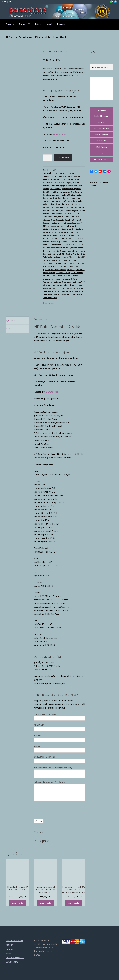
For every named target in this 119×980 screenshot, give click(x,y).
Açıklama (10, 320)
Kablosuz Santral (56, 251)
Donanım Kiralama (102, 128)
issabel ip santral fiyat (60, 248)
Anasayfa (10, 24)
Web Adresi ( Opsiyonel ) (45, 757)
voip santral (75, 288)
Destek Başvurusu (102, 159)
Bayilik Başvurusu (102, 122)
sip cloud (71, 270)
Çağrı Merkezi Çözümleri (73, 201)
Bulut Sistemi (70, 195)
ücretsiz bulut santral (53, 279)
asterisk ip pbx (65, 182)
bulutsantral (56, 201)
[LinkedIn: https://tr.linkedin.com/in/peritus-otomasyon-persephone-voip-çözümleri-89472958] (105, 171)
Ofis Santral (56, 254)
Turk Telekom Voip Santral (67, 276)
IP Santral (39, 37)
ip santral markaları (70, 232)
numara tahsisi (60, 134)
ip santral (65, 226)
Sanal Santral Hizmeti (53, 263)
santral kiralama (59, 270)
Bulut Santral (59, 173)
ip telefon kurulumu (68, 235)
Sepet (50, 24)
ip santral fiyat (59, 229)
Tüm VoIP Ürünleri (26, 37)
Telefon (38, 746)
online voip (63, 257)
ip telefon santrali (67, 238)
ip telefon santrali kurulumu (71, 242)
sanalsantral (49, 266)
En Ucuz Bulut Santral (72, 220)
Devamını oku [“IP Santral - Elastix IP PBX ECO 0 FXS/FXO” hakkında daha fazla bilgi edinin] (17, 903)
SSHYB (102, 153)
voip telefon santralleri (68, 291)
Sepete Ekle (63, 157)
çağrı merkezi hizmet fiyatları (56, 204)
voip (78, 282)
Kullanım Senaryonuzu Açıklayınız (49, 782)
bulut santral (55, 189)
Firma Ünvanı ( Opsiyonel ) (46, 714)
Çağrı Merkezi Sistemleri (62, 207)
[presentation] (55, 810)
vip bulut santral (58, 282)
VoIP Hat (55, 285)
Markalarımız (102, 147)
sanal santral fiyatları (73, 260)
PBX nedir (73, 257)
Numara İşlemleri (102, 135)
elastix (58, 220)
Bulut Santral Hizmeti (53, 192)
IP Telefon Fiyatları (15, 957)
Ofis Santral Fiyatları (71, 254)
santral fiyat (68, 266)
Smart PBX (80, 270)
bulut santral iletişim (72, 192)
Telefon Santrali (63, 273)
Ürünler (23, 24)
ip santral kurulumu (52, 232)
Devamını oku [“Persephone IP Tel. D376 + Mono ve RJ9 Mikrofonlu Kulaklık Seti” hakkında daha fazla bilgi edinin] (74, 903)
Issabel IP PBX (68, 245)
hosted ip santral (58, 223)
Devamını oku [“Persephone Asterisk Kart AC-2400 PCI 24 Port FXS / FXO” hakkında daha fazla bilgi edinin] (45, 903)
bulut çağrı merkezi (64, 186)
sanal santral (56, 260)
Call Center (56, 211)
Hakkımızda (102, 110)
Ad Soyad (39, 725)
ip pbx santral (53, 226)
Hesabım (61, 24)
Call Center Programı (70, 211)
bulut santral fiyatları (72, 189)
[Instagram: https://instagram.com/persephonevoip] (109, 171)
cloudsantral (49, 220)
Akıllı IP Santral (67, 179)
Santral (59, 266)
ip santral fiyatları (75, 229)
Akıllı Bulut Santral (51, 179)
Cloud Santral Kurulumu (69, 217)
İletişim (38, 24)
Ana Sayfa (13, 37)
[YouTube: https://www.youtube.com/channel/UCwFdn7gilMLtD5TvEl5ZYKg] (100, 171)
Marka (9, 328)
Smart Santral (49, 273)
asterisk (54, 182)
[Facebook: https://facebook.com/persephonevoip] (91, 171)
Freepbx (47, 223)
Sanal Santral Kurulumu (73, 263)
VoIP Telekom (64, 294)
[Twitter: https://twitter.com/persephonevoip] (96, 171)
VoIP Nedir (102, 141)
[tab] (17, 321)
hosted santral (73, 223)
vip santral (71, 282)
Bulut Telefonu (64, 198)
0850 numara (57, 176)
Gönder (39, 821)
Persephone (49, 303)
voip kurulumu (63, 288)
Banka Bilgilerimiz (102, 116)
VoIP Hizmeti (65, 285)
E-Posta (38, 736)
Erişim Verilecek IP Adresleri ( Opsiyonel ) (53, 768)
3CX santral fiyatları (72, 176)
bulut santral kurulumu (53, 195)
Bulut (53, 186)
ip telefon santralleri (52, 245)
